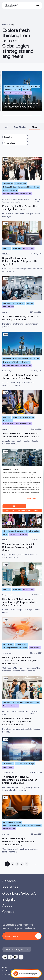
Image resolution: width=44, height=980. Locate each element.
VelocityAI (30, 303)
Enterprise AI (17, 248)
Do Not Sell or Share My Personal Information (22, 510)
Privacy (5, 968)
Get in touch (11, 936)
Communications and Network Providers (17, 194)
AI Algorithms (8, 184)
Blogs (13, 25)
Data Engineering (33, 531)
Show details (32, 499)
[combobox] (15, 137)
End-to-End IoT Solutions (12, 362)
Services (9, 881)
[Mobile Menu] (38, 6)
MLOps (6, 190)
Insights (5, 25)
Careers (8, 912)
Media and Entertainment (18, 534)
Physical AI (13, 190)
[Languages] (17, 949)
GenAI (5, 534)
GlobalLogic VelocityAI (19, 893)
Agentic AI (7, 248)
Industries (10, 887)
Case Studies (20, 127)
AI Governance (8, 644)
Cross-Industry (28, 248)
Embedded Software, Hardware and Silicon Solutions (21, 187)
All (6, 127)
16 (27, 864)
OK (14, 506)
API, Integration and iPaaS (12, 648)
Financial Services (9, 829)
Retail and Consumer (11, 706)
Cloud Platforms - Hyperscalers (23, 417)
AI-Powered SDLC (21, 184)
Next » (34, 864)
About (7, 906)
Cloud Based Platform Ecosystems (15, 825)
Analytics (7, 703)
